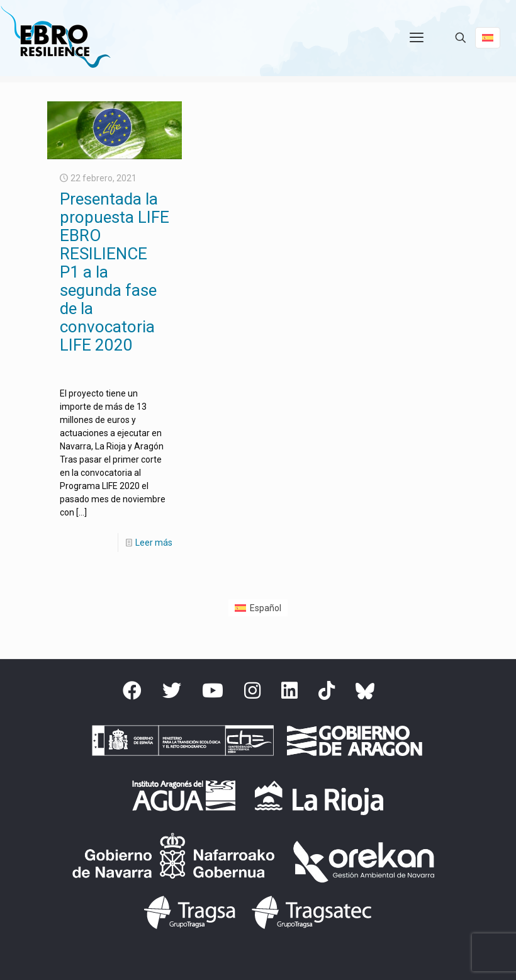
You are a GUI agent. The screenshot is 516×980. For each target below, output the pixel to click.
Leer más (154, 543)
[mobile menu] (417, 38)
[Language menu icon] (488, 38)
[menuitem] (258, 607)
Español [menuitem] (266, 608)
